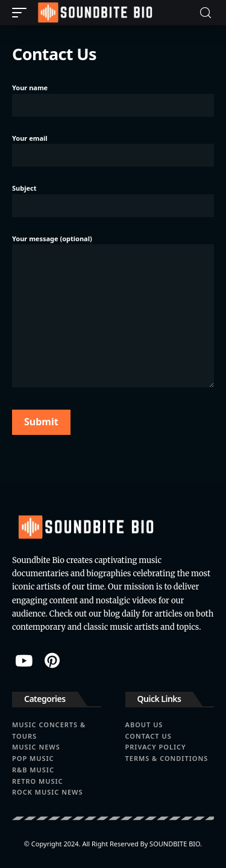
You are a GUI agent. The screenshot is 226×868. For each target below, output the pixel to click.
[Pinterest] (52, 660)
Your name (113, 99)
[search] (206, 13)
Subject (113, 199)
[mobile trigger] (22, 13)
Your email (113, 149)
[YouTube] (24, 660)
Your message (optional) (113, 311)
